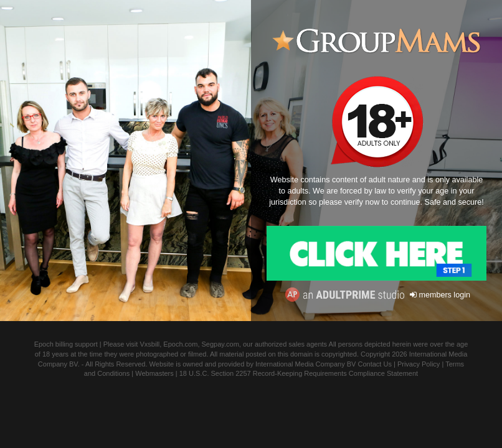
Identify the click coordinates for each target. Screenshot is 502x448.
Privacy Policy (419, 364)
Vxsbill (149, 344)
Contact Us (375, 364)
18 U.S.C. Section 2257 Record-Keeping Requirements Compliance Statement (299, 373)
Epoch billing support (66, 344)
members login (440, 295)
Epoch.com (180, 344)
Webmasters (154, 373)
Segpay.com (220, 344)
